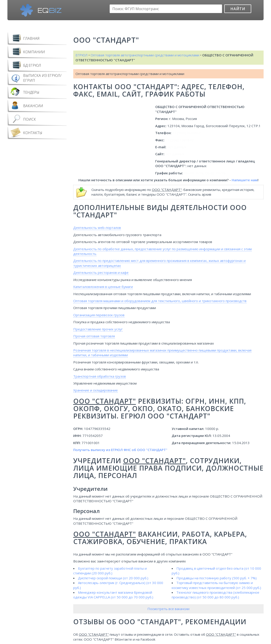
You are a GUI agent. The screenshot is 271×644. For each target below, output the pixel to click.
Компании (34, 52)
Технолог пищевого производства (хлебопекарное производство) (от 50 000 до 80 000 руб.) (215, 595)
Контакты (33, 133)
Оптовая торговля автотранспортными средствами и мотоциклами (145, 55)
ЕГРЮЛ (82, 55)
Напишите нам (245, 180)
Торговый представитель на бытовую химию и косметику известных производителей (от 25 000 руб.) (216, 585)
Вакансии (33, 106)
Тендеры (31, 92)
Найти (238, 9)
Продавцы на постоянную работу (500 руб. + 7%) (217, 578)
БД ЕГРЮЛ (32, 65)
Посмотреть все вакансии (168, 609)
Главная (31, 38)
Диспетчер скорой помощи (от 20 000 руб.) (113, 578)
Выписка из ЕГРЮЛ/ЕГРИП (42, 78)
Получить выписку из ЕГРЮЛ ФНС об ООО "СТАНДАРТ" (120, 450)
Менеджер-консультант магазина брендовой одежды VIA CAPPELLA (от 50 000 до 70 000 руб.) (113, 595)
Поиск (30, 119)
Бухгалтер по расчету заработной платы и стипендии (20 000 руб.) (110, 571)
